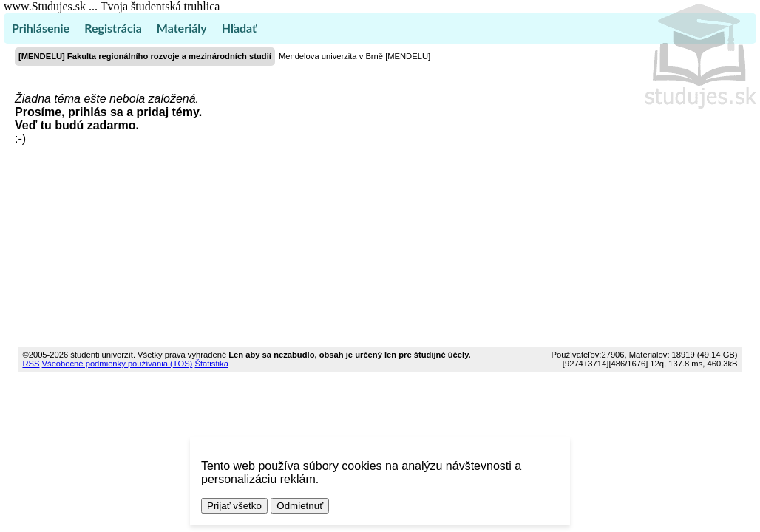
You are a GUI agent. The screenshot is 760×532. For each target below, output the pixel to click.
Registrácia (113, 28)
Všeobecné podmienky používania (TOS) (118, 364)
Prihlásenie (41, 28)
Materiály (182, 28)
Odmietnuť (300, 506)
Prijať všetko (234, 506)
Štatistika (211, 364)
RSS (31, 364)
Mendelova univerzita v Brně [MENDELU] (354, 56)
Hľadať (239, 28)
